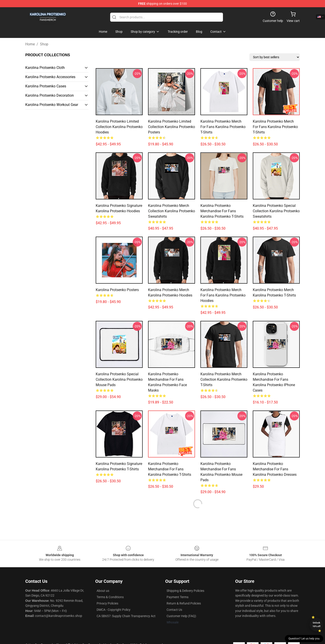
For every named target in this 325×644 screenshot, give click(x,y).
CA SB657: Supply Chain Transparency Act (126, 616)
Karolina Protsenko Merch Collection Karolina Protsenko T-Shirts (224, 379)
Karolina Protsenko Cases (46, 86)
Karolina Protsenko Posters (117, 290)
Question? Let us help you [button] (304, 639)
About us (103, 591)
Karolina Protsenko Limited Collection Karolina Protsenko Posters (172, 127)
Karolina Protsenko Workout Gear (52, 105)
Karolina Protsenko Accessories (50, 77)
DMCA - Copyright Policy (114, 610)
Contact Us (174, 610)
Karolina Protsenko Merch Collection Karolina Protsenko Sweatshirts (172, 211)
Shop (44, 44)
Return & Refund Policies (184, 603)
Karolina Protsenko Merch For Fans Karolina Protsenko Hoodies (223, 295)
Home (30, 44)
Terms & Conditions (110, 597)
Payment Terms (178, 597)
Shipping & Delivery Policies (185, 591)
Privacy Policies (107, 603)
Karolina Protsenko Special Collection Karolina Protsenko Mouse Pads (119, 379)
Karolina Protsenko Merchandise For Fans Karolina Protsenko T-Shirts (222, 211)
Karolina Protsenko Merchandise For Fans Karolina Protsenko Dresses (275, 469)
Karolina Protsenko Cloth (45, 68)
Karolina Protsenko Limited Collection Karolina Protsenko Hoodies (119, 127)
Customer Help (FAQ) (181, 616)
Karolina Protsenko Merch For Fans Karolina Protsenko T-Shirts (223, 127)
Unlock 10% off (317, 624)
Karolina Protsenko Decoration (50, 95)
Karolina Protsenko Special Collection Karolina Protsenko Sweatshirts (276, 211)
